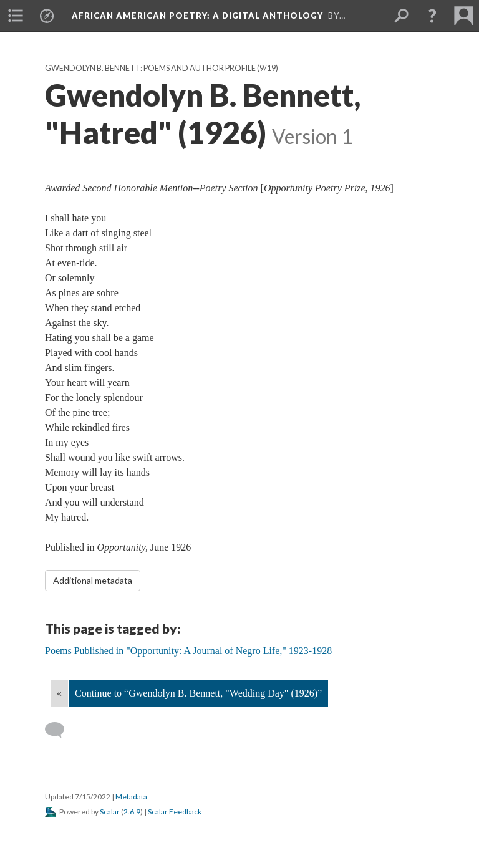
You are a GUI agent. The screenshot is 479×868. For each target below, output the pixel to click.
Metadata (131, 797)
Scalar (110, 812)
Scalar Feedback (175, 812)
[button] (432, 16)
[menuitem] (16, 16)
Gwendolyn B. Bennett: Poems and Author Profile (150, 68)
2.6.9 (132, 812)
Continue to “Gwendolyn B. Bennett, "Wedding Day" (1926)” (198, 693)
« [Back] (59, 693)
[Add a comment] (60, 730)
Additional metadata (93, 580)
